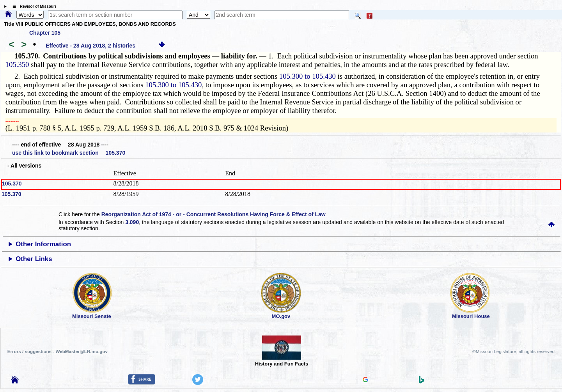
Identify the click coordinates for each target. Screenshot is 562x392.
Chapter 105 (45, 33)
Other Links (34, 259)
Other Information (43, 244)
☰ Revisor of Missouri (32, 6)
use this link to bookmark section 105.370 (69, 153)
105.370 (12, 184)
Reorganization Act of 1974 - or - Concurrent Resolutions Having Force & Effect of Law (214, 214)
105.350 (17, 64)
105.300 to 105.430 (308, 76)
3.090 (132, 222)
